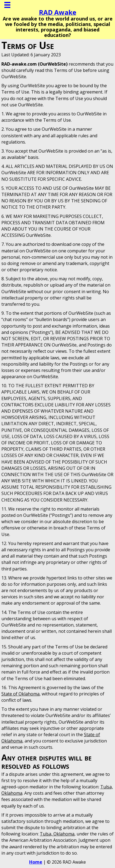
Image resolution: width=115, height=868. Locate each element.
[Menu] (7, 5)
